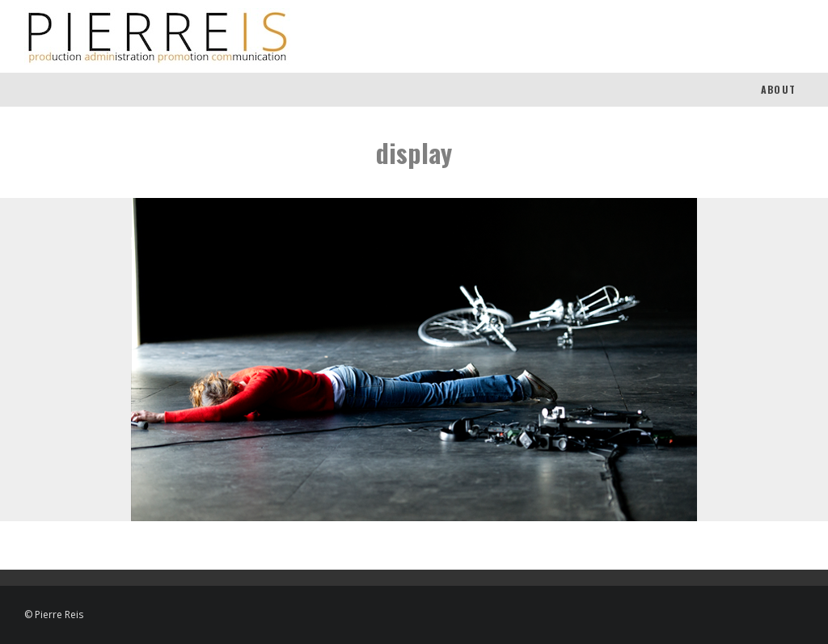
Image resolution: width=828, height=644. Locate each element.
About (778, 89)
